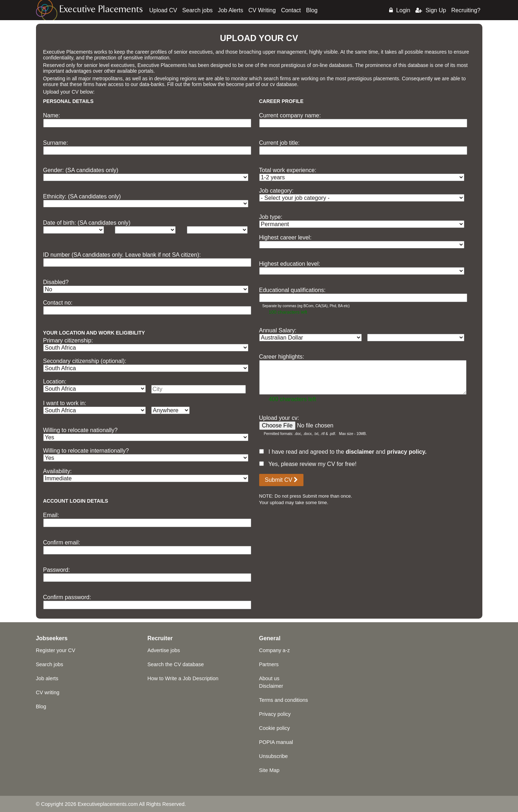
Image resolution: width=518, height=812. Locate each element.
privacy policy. (407, 452)
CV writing (48, 692)
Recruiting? (466, 10)
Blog (312, 10)
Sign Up (431, 10)
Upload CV (163, 10)
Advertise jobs (164, 650)
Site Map (269, 770)
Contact (291, 10)
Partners (269, 664)
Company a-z (275, 650)
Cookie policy (275, 728)
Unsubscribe (274, 756)
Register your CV (56, 650)
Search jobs (197, 10)
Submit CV (281, 480)
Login (400, 10)
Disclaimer (271, 686)
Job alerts (47, 678)
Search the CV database (176, 664)
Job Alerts (230, 10)
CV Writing (262, 10)
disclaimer (360, 452)
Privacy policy (275, 714)
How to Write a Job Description (183, 678)
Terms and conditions (284, 700)
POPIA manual (276, 742)
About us (269, 678)
